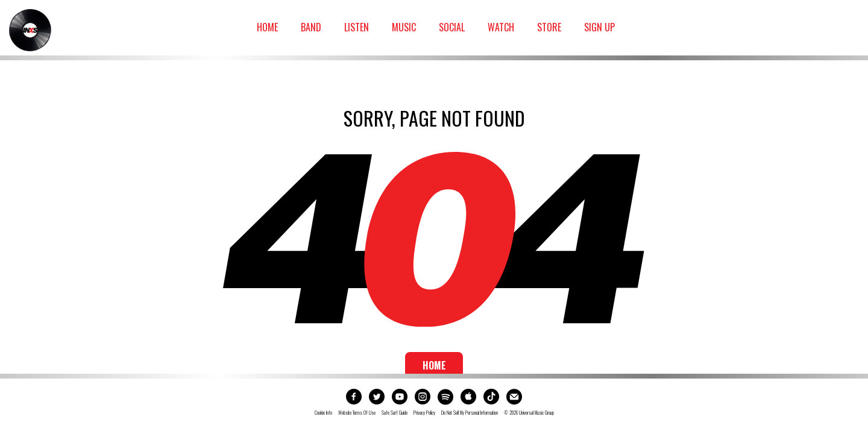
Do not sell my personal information (470, 413)
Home (267, 27)
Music (404, 27)
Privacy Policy (424, 413)
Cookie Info (323, 413)
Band (311, 27)
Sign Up (599, 27)
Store (549, 27)
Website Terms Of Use (357, 413)
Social (452, 27)
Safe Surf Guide (395, 413)
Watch (501, 27)
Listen (357, 27)
